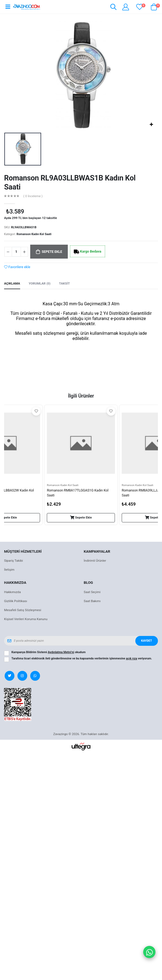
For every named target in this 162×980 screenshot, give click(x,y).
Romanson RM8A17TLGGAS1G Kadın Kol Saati (78, 493)
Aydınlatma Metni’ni (61, 652)
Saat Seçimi (92, 592)
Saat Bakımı (92, 601)
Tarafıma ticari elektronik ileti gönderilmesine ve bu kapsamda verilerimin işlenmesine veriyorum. (82, 659)
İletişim (9, 570)
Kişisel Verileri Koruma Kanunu (26, 619)
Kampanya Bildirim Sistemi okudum (48, 652)
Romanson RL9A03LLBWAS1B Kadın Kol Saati (70, 183)
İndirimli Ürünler (95, 561)
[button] (113, 8)
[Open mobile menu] (8, 7)
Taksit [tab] (65, 283)
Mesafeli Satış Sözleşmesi (23, 610)
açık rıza (132, 658)
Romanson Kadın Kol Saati (34, 234)
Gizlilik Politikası (16, 601)
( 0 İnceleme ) (33, 196)
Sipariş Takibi (13, 561)
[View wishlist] (140, 7)
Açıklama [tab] (12, 283)
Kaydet (146, 641)
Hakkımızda (12, 592)
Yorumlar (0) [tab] (39, 283)
